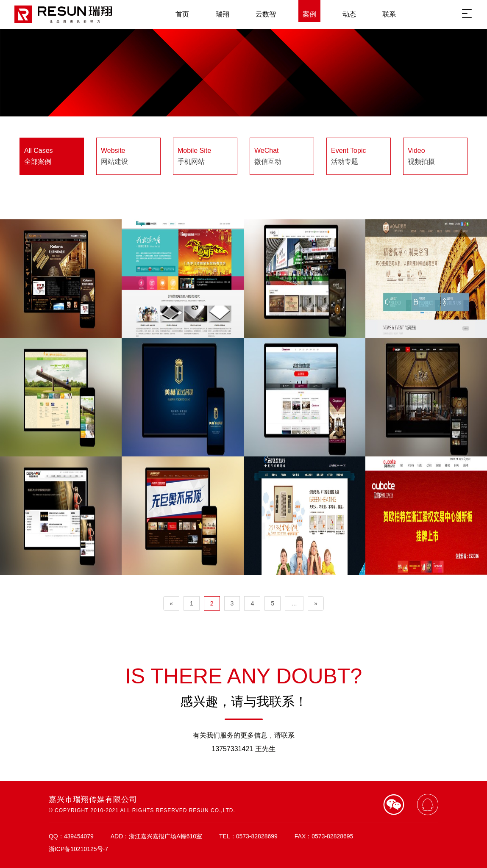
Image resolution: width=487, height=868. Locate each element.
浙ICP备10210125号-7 (78, 849)
